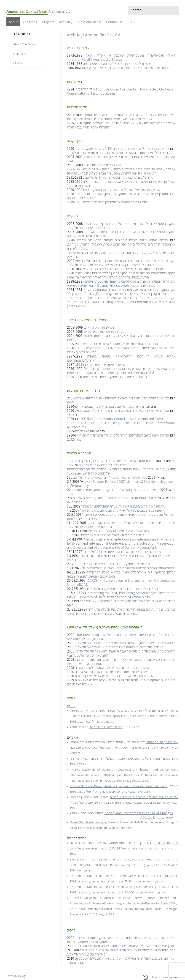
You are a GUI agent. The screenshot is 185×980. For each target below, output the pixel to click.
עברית (131, 22)
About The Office (24, 44)
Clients (18, 63)
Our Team (20, 54)
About (13, 22)
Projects (48, 22)
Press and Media (89, 22)
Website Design (18, 976)
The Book (30, 22)
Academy (66, 22)
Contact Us (114, 22)
